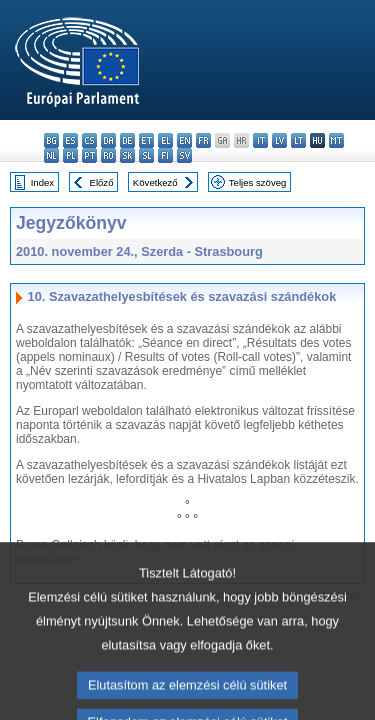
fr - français (203, 140)
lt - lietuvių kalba (298, 140)
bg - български (51, 140)
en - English (184, 140)
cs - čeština (89, 140)
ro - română (108, 155)
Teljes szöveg (258, 182)
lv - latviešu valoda (279, 140)
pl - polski (70, 155)
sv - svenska (184, 155)
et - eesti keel (146, 140)
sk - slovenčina (127, 155)
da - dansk (108, 140)
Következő (155, 182)
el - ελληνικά (165, 140)
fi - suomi (165, 155)
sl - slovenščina (146, 155)
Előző (102, 182)
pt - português (89, 155)
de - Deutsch (127, 140)
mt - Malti (336, 140)
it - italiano (260, 140)
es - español (70, 140)
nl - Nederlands (51, 155)
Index (42, 182)
